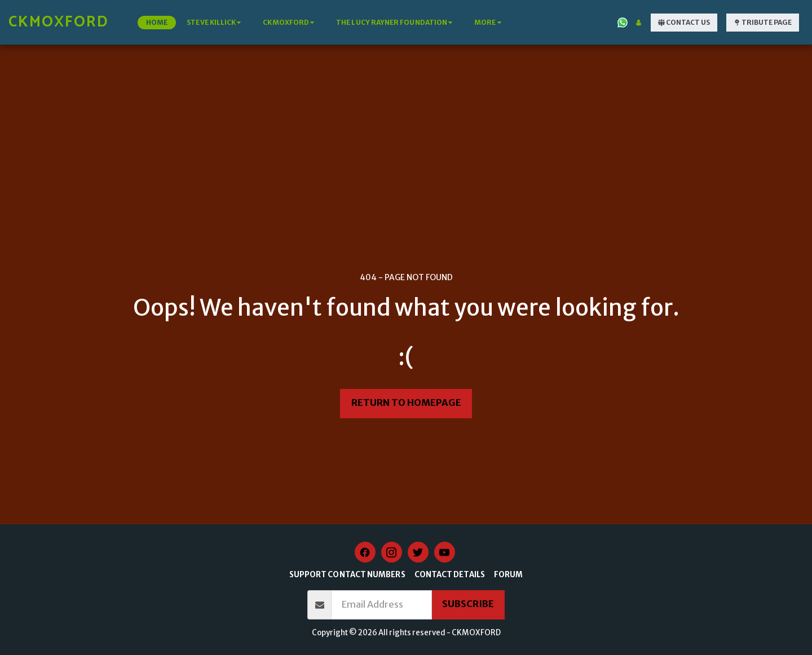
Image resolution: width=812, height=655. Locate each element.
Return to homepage (406, 403)
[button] (215, 23)
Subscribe (468, 604)
